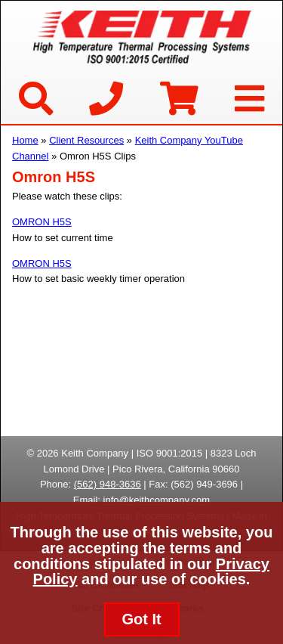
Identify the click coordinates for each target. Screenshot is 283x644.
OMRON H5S (42, 222)
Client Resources (86, 140)
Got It (141, 619)
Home (25, 140)
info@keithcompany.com (157, 500)
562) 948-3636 (109, 484)
